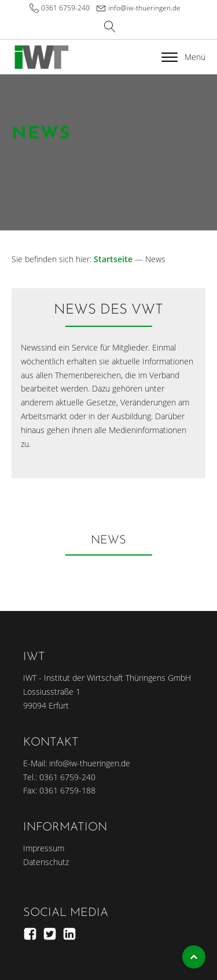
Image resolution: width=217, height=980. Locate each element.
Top (194, 957)
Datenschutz (46, 862)
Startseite (113, 259)
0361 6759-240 (65, 8)
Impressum (44, 848)
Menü (183, 57)
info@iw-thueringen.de (144, 8)
